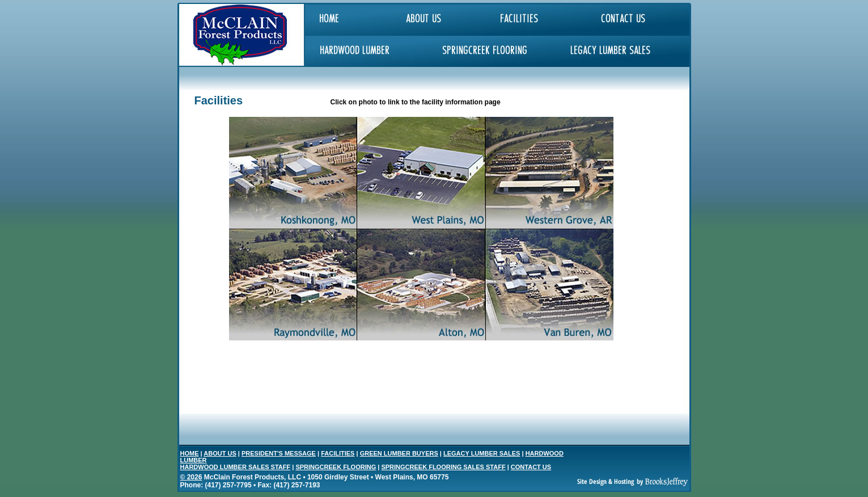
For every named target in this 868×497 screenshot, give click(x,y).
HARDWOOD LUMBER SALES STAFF (236, 467)
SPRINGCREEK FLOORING (336, 467)
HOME (190, 453)
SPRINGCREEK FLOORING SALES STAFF (443, 467)
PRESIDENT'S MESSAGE (279, 453)
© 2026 (191, 477)
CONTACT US (531, 467)
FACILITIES (338, 453)
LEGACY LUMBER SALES (482, 453)
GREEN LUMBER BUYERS (399, 453)
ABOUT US (220, 453)
